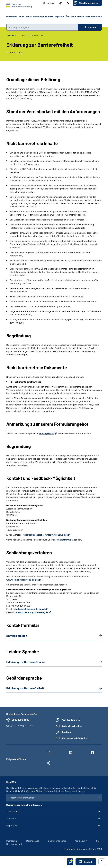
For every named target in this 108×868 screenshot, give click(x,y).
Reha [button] (21, 16)
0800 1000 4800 (20, 720)
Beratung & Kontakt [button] (43, 16)
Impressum (12, 841)
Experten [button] (59, 16)
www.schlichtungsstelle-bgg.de (23, 580)
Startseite (11, 35)
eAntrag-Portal (46, 433)
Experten (12, 825)
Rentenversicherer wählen (21, 798)
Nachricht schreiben (72, 726)
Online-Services (94, 16)
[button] (49, 3)
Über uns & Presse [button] (75, 16)
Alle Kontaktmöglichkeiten (75, 738)
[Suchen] (90, 27)
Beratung (66, 732)
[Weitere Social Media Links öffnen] (48, 764)
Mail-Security (81, 841)
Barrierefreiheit (14, 844)
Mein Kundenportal (89, 3)
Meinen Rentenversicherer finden (23, 805)
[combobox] (42, 27)
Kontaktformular (65, 540)
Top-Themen (13, 811)
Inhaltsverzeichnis (57, 841)
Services (11, 818)
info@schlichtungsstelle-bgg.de (30, 609)
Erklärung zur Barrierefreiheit (32, 35)
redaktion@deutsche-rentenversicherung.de (45, 535)
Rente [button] (29, 16)
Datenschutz (33, 841)
